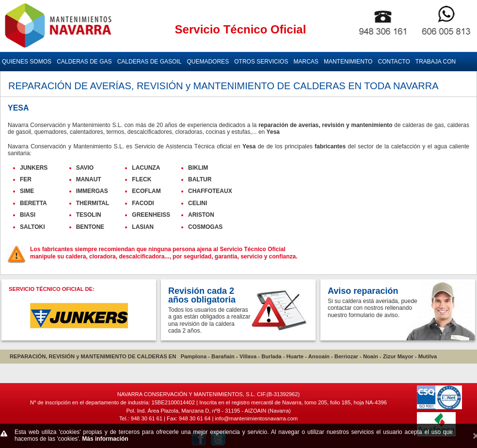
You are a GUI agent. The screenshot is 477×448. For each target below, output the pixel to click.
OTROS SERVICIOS (261, 62)
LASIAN (143, 227)
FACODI (143, 203)
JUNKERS (34, 168)
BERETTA (33, 203)
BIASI (28, 215)
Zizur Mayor (398, 356)
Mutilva (428, 356)
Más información (105, 439)
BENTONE (90, 227)
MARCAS (306, 62)
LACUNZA (146, 168)
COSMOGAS (205, 227)
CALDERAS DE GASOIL (150, 62)
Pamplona (194, 356)
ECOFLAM (146, 191)
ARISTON (201, 215)
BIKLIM (198, 168)
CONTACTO (394, 62)
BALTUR (200, 179)
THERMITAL (93, 203)
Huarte (295, 356)
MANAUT (89, 179)
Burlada (271, 356)
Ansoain (319, 356)
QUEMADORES (208, 62)
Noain (371, 356)
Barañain (223, 356)
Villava (248, 356)
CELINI (198, 203)
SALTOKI (32, 227)
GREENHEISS (151, 215)
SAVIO (85, 168)
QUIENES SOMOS (27, 62)
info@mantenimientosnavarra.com (256, 418)
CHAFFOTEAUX (210, 191)
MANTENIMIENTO (348, 62)
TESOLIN (89, 215)
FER (26, 179)
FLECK (142, 179)
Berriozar (346, 356)
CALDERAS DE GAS (84, 62)
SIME (27, 191)
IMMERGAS (92, 191)
